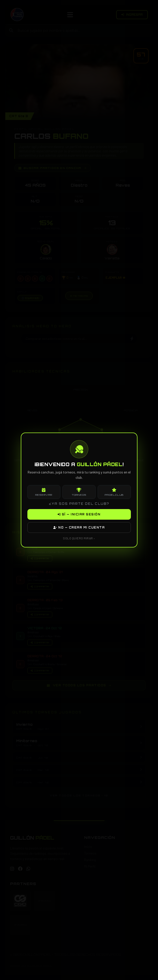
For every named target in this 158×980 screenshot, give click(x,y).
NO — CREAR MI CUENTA (79, 527)
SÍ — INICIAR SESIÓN (79, 514)
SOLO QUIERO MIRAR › (79, 538)
